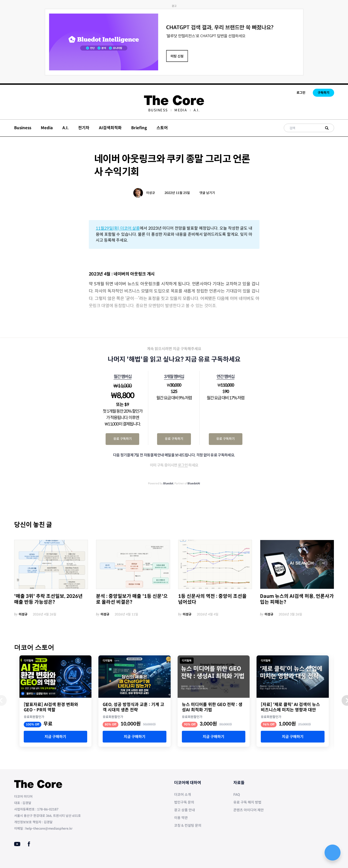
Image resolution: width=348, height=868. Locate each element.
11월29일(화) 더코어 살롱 (118, 228)
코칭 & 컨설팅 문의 (188, 826)
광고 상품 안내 (185, 810)
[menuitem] (158, 110)
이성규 (151, 193)
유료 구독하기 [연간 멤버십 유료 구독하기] (225, 439)
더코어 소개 (183, 795)
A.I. (197, 110)
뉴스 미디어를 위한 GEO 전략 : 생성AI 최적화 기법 (212, 707)
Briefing (139, 128)
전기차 (84, 128)
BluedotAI (194, 483)
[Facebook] (29, 844)
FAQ (237, 795)
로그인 (301, 93)
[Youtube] (17, 844)
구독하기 (323, 93)
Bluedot (168, 483)
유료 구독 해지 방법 (247, 802)
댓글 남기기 (207, 193)
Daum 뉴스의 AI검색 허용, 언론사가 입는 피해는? (297, 599)
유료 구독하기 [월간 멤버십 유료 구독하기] (123, 439)
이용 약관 (181, 818)
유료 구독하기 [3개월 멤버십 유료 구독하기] (174, 439)
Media (181, 110)
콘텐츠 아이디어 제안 (249, 810)
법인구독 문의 (184, 802)
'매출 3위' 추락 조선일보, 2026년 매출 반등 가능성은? (48, 599)
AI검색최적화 (110, 128)
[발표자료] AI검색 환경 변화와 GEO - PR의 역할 (51, 707)
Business (158, 110)
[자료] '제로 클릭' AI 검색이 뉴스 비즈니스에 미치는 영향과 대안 (290, 707)
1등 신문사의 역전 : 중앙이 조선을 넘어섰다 (212, 599)
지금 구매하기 (55, 737)
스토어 (162, 128)
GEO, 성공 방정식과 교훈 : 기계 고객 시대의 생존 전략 (133, 707)
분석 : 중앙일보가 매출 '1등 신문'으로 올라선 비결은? (132, 599)
